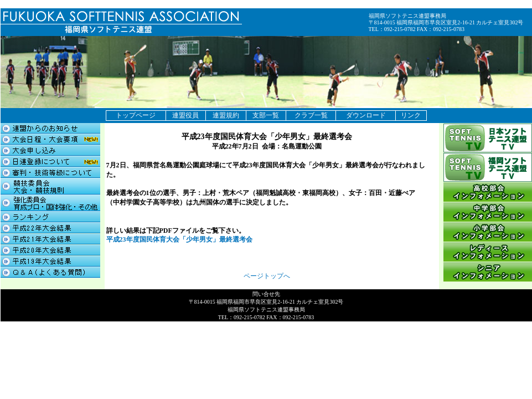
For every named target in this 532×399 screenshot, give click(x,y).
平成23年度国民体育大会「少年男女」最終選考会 (179, 239)
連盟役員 (185, 115)
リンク (411, 115)
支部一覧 (266, 115)
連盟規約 (226, 115)
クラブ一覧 (311, 115)
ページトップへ (267, 276)
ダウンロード (366, 115)
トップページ (136, 115)
